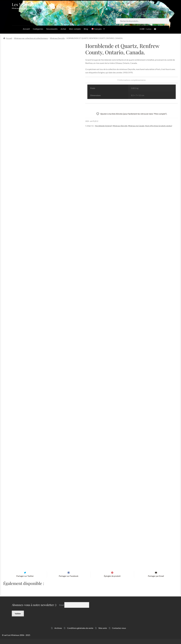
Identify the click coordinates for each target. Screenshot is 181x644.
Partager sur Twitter (25, 581)
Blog (86, 29)
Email (62, 610)
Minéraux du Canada (136, 126)
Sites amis (103, 633)
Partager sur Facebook (69, 581)
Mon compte (75, 29)
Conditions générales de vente (80, 633)
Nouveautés (52, 29)
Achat (63, 29)
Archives (58, 633)
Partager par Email (156, 581)
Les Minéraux (24, 4)
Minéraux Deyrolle (57, 38)
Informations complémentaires (132, 80)
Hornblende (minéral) (103, 126)
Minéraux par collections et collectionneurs (31, 38)
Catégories (38, 29)
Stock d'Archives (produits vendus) (159, 126)
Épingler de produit (112, 581)
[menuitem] (98, 30)
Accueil (26, 29)
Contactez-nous (119, 633)
